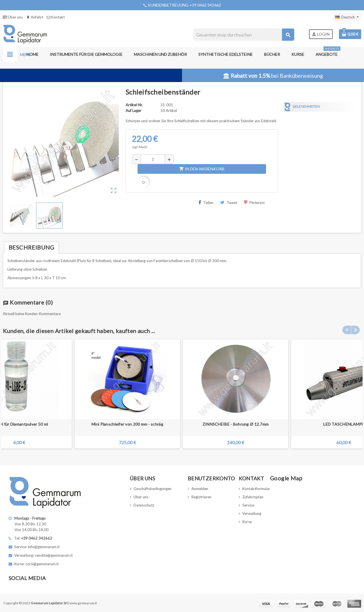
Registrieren (201, 497)
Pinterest (254, 202)
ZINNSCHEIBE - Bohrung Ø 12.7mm (236, 424)
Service (248, 505)
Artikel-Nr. (134, 105)
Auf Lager (133, 111)
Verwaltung (252, 513)
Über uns (13, 17)
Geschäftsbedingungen (153, 489)
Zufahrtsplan (253, 497)
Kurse (247, 522)
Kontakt (56, 17)
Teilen (206, 202)
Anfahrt (35, 17)
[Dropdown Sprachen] (347, 17)
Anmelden (200, 489)
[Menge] (153, 159)
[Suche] (244, 35)
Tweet (229, 202)
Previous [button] (347, 329)
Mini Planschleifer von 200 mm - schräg (127, 424)
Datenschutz (144, 505)
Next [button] (355, 329)
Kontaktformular (256, 489)
